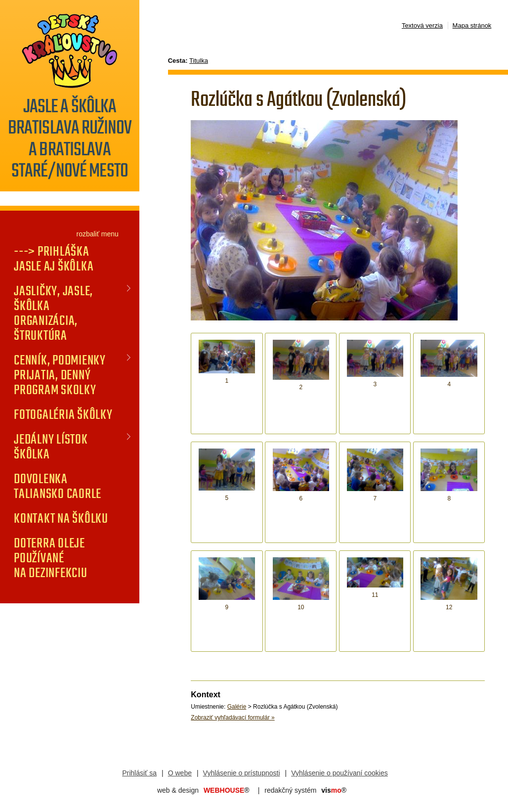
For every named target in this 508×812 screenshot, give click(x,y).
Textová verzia (422, 25)
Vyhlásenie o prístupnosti (242, 773)
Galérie (237, 707)
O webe (180, 773)
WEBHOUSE (227, 790)
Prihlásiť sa (139, 773)
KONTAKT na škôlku (61, 518)
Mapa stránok (472, 25)
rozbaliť (88, 234)
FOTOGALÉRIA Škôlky (63, 414)
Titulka (199, 61)
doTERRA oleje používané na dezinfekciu (51, 558)
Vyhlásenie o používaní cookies (339, 773)
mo (334, 790)
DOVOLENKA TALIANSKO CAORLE (58, 486)
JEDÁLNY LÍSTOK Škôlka (51, 447)
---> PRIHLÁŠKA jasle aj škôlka (54, 259)
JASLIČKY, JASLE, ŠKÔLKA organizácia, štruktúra (53, 313)
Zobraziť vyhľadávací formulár (233, 718)
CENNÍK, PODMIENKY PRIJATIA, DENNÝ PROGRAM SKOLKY (60, 375)
